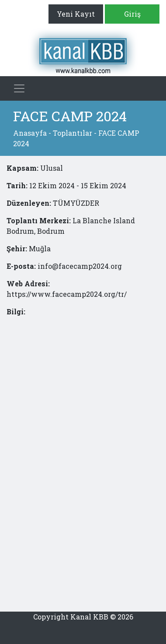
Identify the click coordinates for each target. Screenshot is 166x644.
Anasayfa (30, 133)
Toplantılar (73, 133)
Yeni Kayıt (76, 14)
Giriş (132, 14)
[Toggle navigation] (19, 88)
